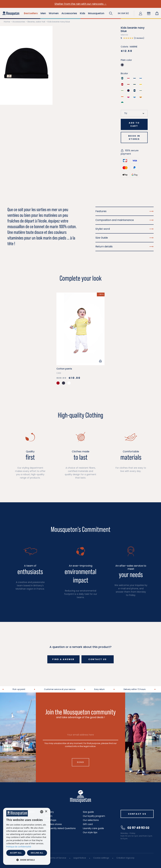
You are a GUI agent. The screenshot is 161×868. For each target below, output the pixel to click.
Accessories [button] (69, 13)
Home (7, 22)
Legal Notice (80, 858)
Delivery (49, 812)
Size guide (88, 812)
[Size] (134, 113)
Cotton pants (64, 369)
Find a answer (63, 659)
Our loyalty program (94, 816)
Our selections (91, 820)
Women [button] (54, 13)
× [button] (46, 812)
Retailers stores (53, 824)
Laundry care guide (93, 828)
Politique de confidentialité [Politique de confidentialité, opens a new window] (19, 847)
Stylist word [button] (125, 229)
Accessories (19, 22)
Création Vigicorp (125, 858)
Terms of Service (58, 858)
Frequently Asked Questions (60, 828)
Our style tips (90, 832)
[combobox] (42, 812)
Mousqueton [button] (96, 13)
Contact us (98, 659)
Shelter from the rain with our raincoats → (81, 4)
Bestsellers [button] (31, 13)
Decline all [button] (37, 853)
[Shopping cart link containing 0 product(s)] (157, 13)
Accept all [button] (16, 853)
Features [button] (125, 211)
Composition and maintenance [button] (125, 220)
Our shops (51, 820)
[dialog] (27, 836)
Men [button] (43, 13)
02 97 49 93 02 (135, 828)
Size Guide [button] (125, 238)
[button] (111, 13)
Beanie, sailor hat (36, 22)
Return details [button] (125, 247)
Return (49, 816)
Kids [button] (83, 13)
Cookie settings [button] (101, 858)
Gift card (88, 824)
